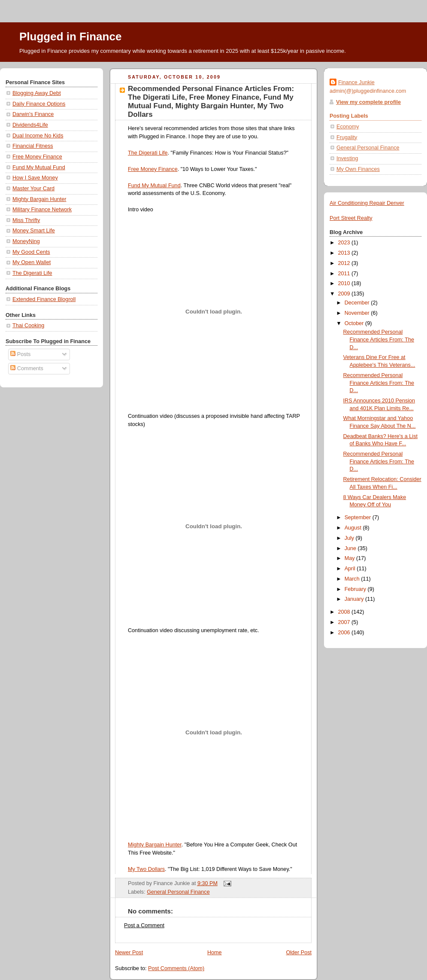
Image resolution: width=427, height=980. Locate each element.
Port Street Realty (351, 218)
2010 (345, 283)
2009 (345, 294)
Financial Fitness (33, 146)
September (359, 517)
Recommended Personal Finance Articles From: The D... (379, 339)
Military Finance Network (42, 210)
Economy (348, 127)
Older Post (299, 953)
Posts (20, 354)
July (350, 538)
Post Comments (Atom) (176, 968)
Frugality (347, 137)
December (358, 303)
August (354, 528)
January (355, 599)
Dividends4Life (30, 125)
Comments (27, 368)
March (353, 579)
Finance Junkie (356, 82)
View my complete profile (368, 102)
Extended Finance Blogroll (44, 299)
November (358, 313)
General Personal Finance (178, 892)
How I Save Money (35, 178)
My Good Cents (31, 252)
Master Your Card (33, 189)
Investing (347, 158)
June (351, 548)
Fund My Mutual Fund (39, 167)
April (351, 569)
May (350, 558)
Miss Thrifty (26, 220)
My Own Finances (358, 169)
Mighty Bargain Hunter (39, 199)
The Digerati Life (32, 273)
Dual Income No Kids (38, 136)
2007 (345, 622)
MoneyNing (26, 241)
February (356, 589)
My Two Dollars (146, 869)
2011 (345, 274)
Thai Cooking (28, 326)
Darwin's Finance (33, 114)
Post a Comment (144, 925)
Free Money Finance (37, 157)
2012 (345, 263)
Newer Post (129, 953)
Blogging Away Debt (37, 93)
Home (215, 953)
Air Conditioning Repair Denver (367, 203)
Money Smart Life (34, 231)
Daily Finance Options (39, 104)
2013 (345, 253)
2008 (345, 612)
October (355, 323)
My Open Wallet (32, 262)
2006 (345, 633)
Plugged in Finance (70, 37)
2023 (345, 243)
